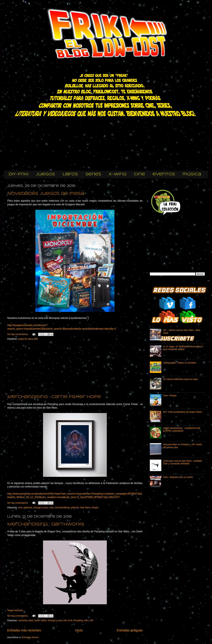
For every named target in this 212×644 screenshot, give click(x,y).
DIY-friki (19, 174)
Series (93, 174)
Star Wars (85, 507)
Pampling (78, 620)
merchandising (62, 507)
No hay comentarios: (18, 334)
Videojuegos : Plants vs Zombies (180, 363)
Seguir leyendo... (16, 610)
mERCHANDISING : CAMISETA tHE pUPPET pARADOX (182, 430)
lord (70, 620)
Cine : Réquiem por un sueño (178, 477)
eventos (164, 174)
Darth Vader (40, 620)
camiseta (23, 620)
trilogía (95, 507)
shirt (86, 620)
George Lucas (40, 507)
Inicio (79, 630)
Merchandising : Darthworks (46, 524)
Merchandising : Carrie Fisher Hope (54, 397)
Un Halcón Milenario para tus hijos (181, 379)
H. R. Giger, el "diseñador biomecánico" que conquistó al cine (183, 348)
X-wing (118, 174)
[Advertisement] (174, 242)
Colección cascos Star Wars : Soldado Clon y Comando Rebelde (183, 462)
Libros (70, 174)
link (36, 339)
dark (31, 620)
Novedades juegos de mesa (46, 194)
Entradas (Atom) (30, 637)
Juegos (46, 174)
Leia (51, 507)
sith (91, 620)
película (75, 507)
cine (139, 174)
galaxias (28, 507)
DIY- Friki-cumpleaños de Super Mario (182, 412)
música (192, 174)
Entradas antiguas (130, 630)
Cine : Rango (170, 395)
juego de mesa (26, 339)
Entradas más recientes (24, 630)
